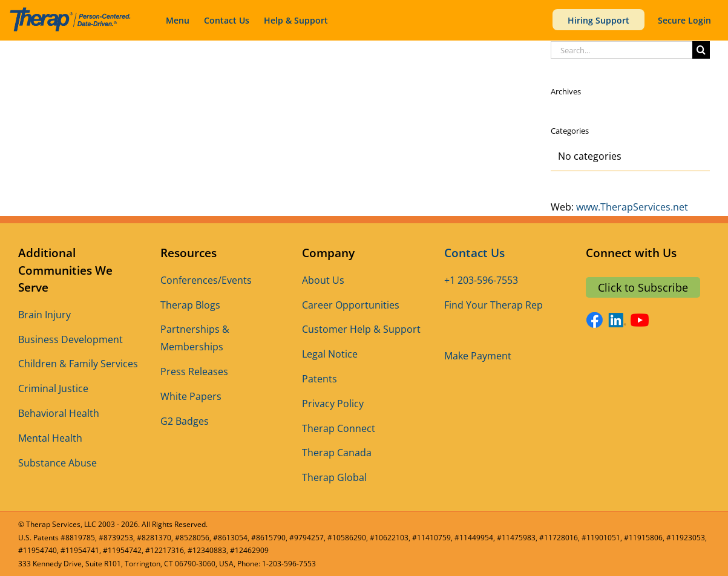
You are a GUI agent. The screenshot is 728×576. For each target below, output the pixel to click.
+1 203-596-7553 (481, 280)
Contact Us (227, 20)
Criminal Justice (53, 388)
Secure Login (684, 20)
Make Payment (478, 356)
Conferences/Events (206, 280)
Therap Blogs (190, 305)
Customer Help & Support (361, 329)
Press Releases (194, 371)
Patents (320, 379)
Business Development (71, 339)
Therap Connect (339, 428)
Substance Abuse (57, 463)
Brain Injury (44, 315)
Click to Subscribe (643, 287)
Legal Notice (330, 354)
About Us (323, 280)
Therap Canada (337, 453)
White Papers (191, 396)
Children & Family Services (78, 364)
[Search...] (621, 50)
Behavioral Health (59, 413)
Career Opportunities (351, 305)
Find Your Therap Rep (494, 305)
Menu (178, 20)
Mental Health (50, 438)
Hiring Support (598, 20)
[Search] (701, 50)
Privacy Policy (333, 404)
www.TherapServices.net (632, 207)
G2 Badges (185, 421)
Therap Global (334, 477)
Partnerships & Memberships (195, 338)
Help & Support (296, 20)
